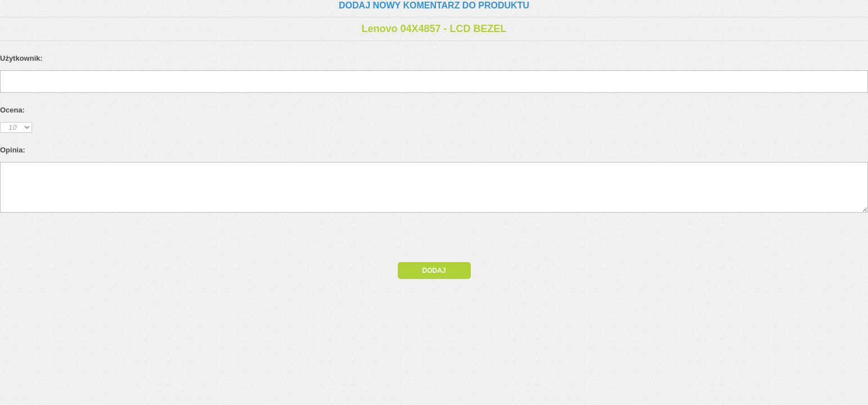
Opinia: (13, 150)
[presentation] (97, 240)
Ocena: (12, 110)
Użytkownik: (21, 58)
